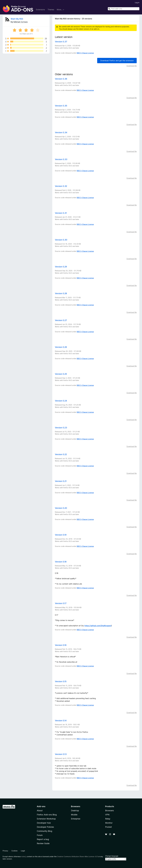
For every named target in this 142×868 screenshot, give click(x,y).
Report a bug (43, 839)
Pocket (108, 827)
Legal (23, 851)
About (40, 811)
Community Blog (44, 831)
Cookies (14, 851)
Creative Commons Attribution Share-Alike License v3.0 (77, 857)
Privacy (5, 851)
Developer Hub (44, 823)
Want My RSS (17, 19)
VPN (107, 815)
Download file (132, 66)
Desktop (75, 811)
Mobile (74, 815)
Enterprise (76, 819)
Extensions (40, 10)
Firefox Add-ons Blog (47, 815)
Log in (137, 2)
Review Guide (43, 843)
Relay (108, 819)
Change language (112, 856)
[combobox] (124, 9)
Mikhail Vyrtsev (21, 22)
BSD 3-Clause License (85, 53)
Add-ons (41, 806)
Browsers (109, 811)
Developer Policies (45, 827)
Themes (51, 10)
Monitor (109, 823)
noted (23, 857)
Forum (40, 835)
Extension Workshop (46, 819)
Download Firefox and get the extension (117, 61)
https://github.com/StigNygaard (98, 626)
